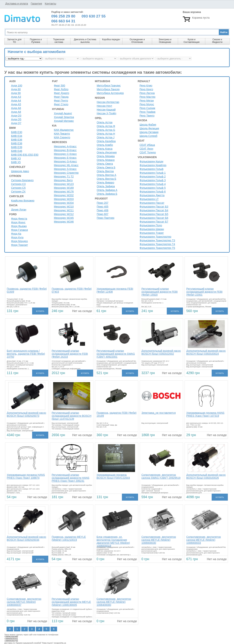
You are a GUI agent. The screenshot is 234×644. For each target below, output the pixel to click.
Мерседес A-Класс (65, 146)
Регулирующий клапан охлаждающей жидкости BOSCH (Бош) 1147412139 (72, 416)
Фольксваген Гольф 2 (153, 177)
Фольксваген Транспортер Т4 (157, 244)
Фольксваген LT (149, 199)
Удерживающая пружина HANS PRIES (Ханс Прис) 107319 (205, 414)
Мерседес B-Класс (65, 150)
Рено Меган (147, 101)
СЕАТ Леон (146, 149)
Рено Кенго (146, 89)
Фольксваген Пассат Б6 (154, 218)
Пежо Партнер (106, 218)
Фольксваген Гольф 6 (153, 192)
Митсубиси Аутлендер (110, 93)
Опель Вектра (105, 171)
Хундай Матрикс (64, 121)
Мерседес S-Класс (65, 169)
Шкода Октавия (149, 132)
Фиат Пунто (61, 101)
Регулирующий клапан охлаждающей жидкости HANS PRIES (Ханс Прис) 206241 (71, 478)
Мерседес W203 (64, 199)
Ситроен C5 (18, 188)
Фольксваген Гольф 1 (153, 173)
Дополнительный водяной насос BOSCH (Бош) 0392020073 (26, 414)
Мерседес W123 (64, 184)
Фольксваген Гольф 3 (153, 180)
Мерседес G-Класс (65, 161)
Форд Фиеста (19, 219)
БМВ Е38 (17, 143)
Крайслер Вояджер (23, 201)
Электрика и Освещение (165, 41)
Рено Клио (146, 86)
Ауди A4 (16, 101)
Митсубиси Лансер (108, 89)
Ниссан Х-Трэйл (106, 113)
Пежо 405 (103, 207)
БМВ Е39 (17, 147)
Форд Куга (17, 237)
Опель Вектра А (106, 175)
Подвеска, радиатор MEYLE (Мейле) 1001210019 (69, 538)
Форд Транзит (20, 245)
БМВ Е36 (17, 140)
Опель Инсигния (107, 152)
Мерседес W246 (64, 222)
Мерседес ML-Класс (66, 165)
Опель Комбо (105, 145)
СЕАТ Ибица (147, 145)
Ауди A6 (16, 108)
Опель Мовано (106, 160)
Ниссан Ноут (105, 106)
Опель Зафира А (107, 190)
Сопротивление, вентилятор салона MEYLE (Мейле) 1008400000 (114, 602)
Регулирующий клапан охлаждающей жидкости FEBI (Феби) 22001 (204, 292)
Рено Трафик (148, 112)
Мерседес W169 (64, 188)
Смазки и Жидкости (217, 41)
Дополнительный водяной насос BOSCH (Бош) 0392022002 (161, 352)
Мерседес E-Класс (65, 158)
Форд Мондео (19, 241)
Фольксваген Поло (151, 225)
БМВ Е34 (17, 136)
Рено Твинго (147, 116)
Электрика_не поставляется (159, 413)
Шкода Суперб (148, 136)
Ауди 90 (16, 93)
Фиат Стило (61, 104)
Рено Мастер (147, 97)
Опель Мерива (106, 156)
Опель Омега (105, 164)
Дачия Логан (19, 210)
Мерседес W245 (64, 218)
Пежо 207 (103, 203)
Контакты (50, 4)
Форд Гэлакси (19, 230)
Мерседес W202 (64, 195)
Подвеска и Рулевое (36, 41)
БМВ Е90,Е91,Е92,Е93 (25, 155)
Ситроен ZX (18, 192)
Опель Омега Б (106, 167)
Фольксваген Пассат (152, 203)
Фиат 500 (60, 86)
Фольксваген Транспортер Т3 (157, 240)
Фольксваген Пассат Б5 (154, 214)
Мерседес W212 (64, 214)
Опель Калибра (106, 141)
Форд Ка (16, 234)
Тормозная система (59, 41)
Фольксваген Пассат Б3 (154, 207)
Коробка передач (111, 39)
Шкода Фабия (148, 125)
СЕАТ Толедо (148, 152)
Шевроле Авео (20, 171)
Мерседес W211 (64, 210)
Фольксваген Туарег (152, 233)
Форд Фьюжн (19, 226)
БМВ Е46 (17, 151)
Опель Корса (105, 149)
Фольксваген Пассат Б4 (154, 210)
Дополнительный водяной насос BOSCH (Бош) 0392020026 (206, 476)
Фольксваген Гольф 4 (153, 184)
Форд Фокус (18, 222)
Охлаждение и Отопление (137, 41)
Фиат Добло (61, 89)
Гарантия (36, 4)
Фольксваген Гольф (151, 169)
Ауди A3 (16, 97)
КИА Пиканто (62, 134)
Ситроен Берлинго (22, 180)
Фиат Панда (61, 97)
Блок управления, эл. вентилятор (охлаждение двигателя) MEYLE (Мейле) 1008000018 (113, 541)
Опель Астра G (106, 130)
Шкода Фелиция (149, 128)
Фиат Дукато (62, 93)
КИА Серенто (62, 137)
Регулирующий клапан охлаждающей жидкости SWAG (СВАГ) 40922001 (116, 354)
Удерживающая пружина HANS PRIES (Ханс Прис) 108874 (26, 476)
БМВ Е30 (17, 132)
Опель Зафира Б (107, 194)
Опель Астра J (106, 137)
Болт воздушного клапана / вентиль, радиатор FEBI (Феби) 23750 (26, 354)
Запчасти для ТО (14, 41)
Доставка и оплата (17, 4)
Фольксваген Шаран (152, 229)
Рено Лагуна (147, 93)
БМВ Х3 (16, 158)
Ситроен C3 (18, 184)
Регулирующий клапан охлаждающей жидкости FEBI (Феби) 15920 (160, 292)
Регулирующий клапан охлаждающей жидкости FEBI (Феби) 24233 (70, 354)
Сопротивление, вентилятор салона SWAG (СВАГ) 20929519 (161, 476)
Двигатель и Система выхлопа (85, 41)
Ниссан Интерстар (108, 102)
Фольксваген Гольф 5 (153, 188)
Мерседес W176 (64, 192)
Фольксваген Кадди (151, 161)
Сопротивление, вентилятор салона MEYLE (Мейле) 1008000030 (159, 540)
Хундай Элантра (64, 117)
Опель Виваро (105, 183)
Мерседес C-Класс (65, 154)
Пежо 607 (103, 214)
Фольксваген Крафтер (153, 165)
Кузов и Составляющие (191, 41)
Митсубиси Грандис (109, 86)
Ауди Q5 (16, 119)
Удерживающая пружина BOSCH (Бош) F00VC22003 (113, 476)
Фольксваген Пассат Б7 (154, 222)
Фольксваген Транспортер (155, 237)
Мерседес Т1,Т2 (64, 177)
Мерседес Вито (63, 180)
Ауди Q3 (16, 116)
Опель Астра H (106, 134)
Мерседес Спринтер (66, 173)
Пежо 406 (103, 210)
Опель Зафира (106, 186)
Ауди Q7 (16, 123)
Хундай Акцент (63, 113)
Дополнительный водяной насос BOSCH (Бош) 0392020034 (26, 538)
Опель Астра (105, 122)
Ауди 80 (16, 89)
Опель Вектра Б (106, 179)
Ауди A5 (16, 104)
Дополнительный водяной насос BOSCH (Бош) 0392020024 (206, 352)
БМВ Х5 (16, 162)
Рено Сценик (147, 108)
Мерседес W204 (64, 203)
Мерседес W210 (64, 207)
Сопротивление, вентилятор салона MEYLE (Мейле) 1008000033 (204, 540)
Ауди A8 (16, 112)
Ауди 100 (17, 86)
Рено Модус (147, 104)
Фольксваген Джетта (152, 195)
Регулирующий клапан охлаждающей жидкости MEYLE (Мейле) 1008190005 (71, 602)
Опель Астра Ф (106, 126)
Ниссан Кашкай (106, 110)
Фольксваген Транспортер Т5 (157, 248)
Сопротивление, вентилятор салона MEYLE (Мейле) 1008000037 (24, 602)
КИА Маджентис (64, 130)
